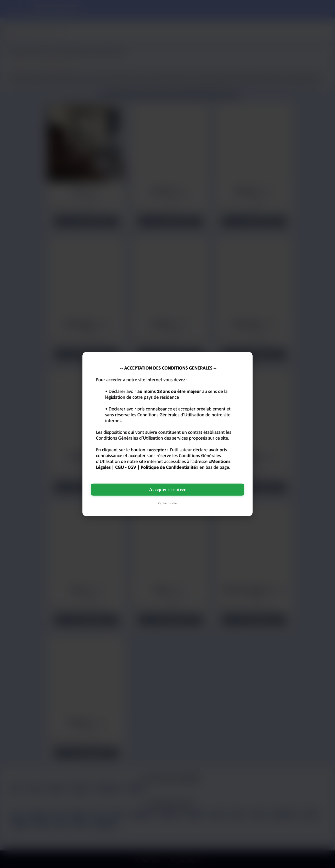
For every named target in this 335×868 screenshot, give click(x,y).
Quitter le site (168, 503)
